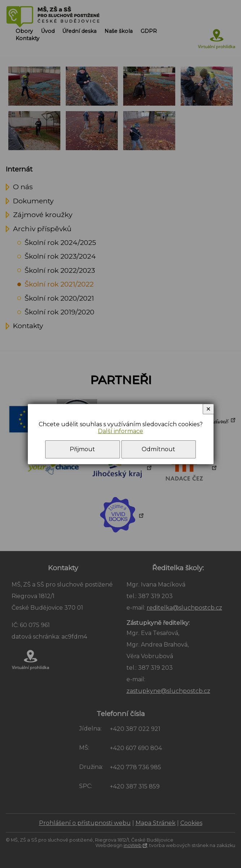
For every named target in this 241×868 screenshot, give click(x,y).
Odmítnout (158, 449)
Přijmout (82, 449)
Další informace (120, 431)
